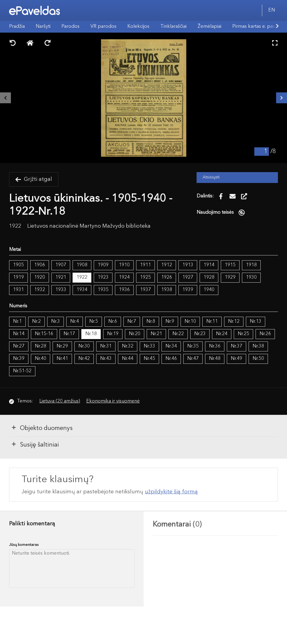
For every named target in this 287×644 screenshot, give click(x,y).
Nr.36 (215, 346)
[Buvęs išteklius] (5, 98)
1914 (209, 265)
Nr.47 (193, 359)
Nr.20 (135, 334)
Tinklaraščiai (173, 27)
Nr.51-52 (22, 371)
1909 (103, 265)
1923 (103, 277)
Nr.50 (258, 359)
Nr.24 (222, 334)
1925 (145, 277)
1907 (61, 265)
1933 (61, 290)
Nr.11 (212, 322)
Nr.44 (128, 359)
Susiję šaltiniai (35, 444)
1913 (188, 265)
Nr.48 (215, 359)
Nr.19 (113, 334)
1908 (82, 265)
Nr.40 (41, 359)
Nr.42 (84, 359)
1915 (230, 265)
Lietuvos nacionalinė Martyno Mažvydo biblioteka (89, 226)
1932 (40, 290)
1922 (82, 277)
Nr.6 (113, 322)
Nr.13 (256, 322)
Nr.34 (171, 346)
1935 (103, 290)
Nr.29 (62, 346)
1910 (124, 265)
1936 (124, 290)
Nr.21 (156, 334)
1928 (209, 277)
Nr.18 (91, 334)
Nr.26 (265, 334)
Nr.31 (106, 346)
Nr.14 (19, 334)
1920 (40, 277)
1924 (124, 277)
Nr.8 (151, 322)
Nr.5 (94, 322)
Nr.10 (190, 322)
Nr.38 (258, 346)
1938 (167, 290)
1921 (61, 277)
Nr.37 (236, 346)
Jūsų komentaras (24, 545)
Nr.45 (149, 359)
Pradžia (17, 27)
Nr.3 (55, 322)
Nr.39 (19, 359)
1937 (145, 290)
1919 (18, 277)
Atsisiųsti (211, 177)
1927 (188, 277)
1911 (145, 265)
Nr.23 (200, 334)
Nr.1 (17, 322)
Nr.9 (170, 322)
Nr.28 (41, 346)
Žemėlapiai (209, 27)
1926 (167, 277)
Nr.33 (149, 346)
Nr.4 (75, 322)
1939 (188, 290)
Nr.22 (178, 334)
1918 (251, 265)
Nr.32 (128, 346)
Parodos (70, 27)
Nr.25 (243, 334)
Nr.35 (193, 346)
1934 (82, 290)
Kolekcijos (138, 27)
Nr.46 (171, 359)
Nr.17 (69, 334)
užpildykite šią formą (171, 492)
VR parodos (103, 27)
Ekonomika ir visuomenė (113, 401)
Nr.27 (19, 346)
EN (272, 10)
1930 (251, 277)
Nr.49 (236, 359)
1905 (18, 265)
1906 (40, 265)
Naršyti (43, 27)
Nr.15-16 (44, 334)
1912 (167, 265)
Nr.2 (36, 322)
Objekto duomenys (42, 428)
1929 (230, 277)
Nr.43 (106, 359)
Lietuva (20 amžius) (60, 401)
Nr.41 (62, 359)
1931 (18, 290)
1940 (209, 290)
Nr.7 (132, 322)
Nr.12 (234, 322)
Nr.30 (84, 346)
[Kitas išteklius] (282, 98)
